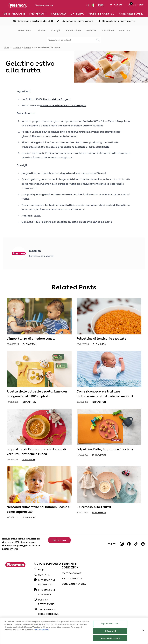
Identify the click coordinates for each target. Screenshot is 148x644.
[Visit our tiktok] (136, 544)
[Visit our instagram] (122, 544)
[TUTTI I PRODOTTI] (14, 14)
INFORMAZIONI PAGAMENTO (46, 582)
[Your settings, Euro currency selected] (98, 5)
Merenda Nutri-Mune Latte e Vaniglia (63, 105)
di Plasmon (30, 344)
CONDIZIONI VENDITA (74, 584)
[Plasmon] (18, 5)
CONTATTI (44, 575)
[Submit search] (88, 5)
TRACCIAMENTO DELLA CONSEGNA (48, 612)
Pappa (28, 48)
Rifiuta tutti (110, 634)
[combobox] (62, 5)
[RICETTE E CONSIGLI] (102, 14)
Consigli (55, 30)
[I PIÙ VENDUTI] (38, 14)
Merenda (91, 30)
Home (7, 48)
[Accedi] (116, 5)
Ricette (42, 30)
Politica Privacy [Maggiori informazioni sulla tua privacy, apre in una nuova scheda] (42, 633)
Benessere (125, 30)
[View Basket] (136, 5)
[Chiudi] (144, 634)
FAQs (41, 570)
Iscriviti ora (59, 540)
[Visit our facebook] (129, 544)
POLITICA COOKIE (71, 573)
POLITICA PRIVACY (72, 579)
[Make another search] (74, 40)
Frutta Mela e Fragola (57, 99)
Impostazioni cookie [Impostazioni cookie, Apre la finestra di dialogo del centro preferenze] (110, 627)
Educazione (108, 30)
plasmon (35, 251)
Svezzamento (25, 30)
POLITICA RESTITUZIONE (46, 602)
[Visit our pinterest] (143, 544)
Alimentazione (73, 30)
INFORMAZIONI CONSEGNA (46, 592)
